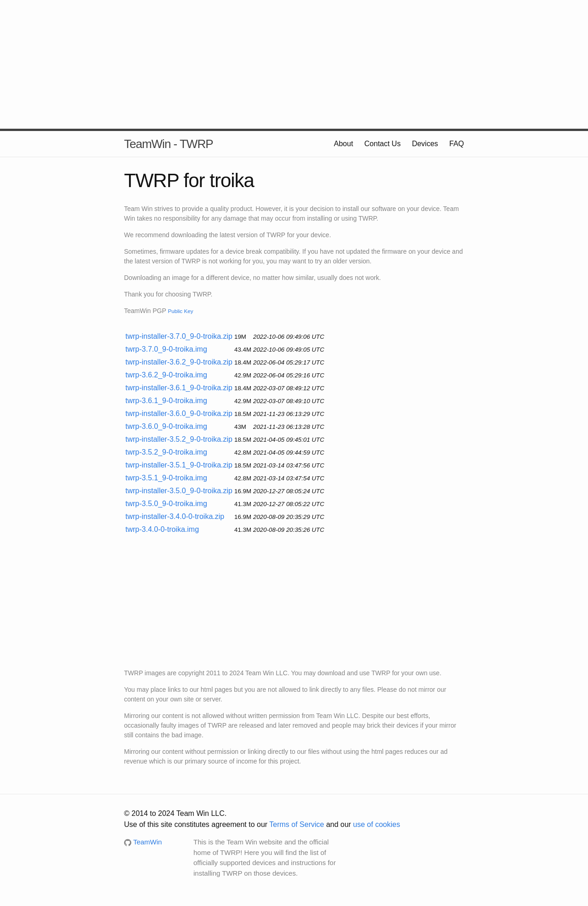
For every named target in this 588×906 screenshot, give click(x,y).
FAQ (457, 144)
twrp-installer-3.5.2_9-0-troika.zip (179, 439)
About (344, 144)
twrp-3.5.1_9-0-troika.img (166, 478)
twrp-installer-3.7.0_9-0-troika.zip (179, 336)
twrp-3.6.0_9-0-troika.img (166, 426)
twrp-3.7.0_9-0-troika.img (166, 349)
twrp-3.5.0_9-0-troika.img (166, 504)
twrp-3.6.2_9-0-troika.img (166, 375)
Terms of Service (297, 824)
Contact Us (382, 144)
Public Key (180, 311)
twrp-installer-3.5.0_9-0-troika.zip (179, 491)
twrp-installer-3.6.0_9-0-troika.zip (179, 413)
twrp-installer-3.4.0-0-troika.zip (175, 516)
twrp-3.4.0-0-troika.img (162, 529)
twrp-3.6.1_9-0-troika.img (166, 401)
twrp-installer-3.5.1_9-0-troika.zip (179, 465)
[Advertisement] (294, 64)
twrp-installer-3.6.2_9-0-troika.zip (179, 362)
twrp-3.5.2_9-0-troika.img (166, 452)
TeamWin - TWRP (169, 144)
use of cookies (377, 824)
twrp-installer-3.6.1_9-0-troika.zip (179, 388)
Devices (425, 144)
